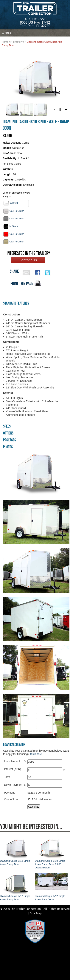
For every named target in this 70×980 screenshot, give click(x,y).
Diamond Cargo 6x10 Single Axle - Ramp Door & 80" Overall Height (50, 864)
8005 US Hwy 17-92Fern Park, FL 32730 (35, 24)
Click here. (36, 754)
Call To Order (13, 211)
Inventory (17, 42)
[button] (55, 110)
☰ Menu (6, 33)
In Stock (11, 203)
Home (5, 42)
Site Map (36, 913)
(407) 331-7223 (35, 19)
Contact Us (28, 260)
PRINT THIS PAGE (22, 283)
